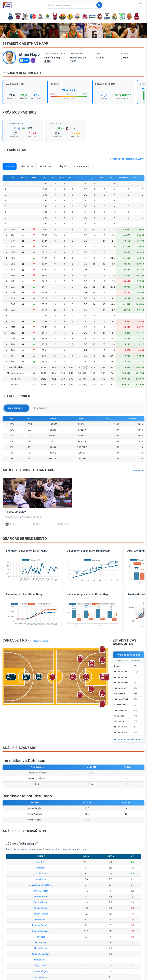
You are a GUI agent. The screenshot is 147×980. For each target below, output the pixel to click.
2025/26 (10, 166)
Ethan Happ (40, 943)
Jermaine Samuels (40, 925)
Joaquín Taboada (40, 914)
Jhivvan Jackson (40, 891)
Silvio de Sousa (40, 874)
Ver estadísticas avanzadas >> (129, 739)
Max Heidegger (40, 977)
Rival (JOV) (27, 166)
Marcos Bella (40, 960)
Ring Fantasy (38, 408)
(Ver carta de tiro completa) (39, 641)
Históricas (46, 166)
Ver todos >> (138, 471)
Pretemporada (82, 166)
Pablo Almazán (40, 897)
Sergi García (40, 966)
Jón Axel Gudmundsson (40, 885)
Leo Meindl (40, 920)
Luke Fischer (40, 868)
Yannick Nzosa (40, 902)
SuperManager (15, 408)
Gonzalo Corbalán (40, 931)
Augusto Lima (40, 908)
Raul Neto (40, 937)
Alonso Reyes (40, 948)
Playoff (63, 166)
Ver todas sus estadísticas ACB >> (127, 159)
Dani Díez (40, 862)
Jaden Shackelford (40, 954)
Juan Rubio (40, 879)
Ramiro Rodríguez (40, 971)
